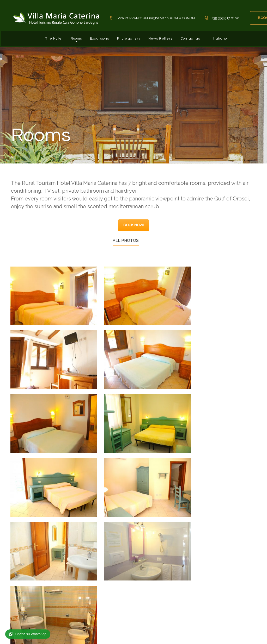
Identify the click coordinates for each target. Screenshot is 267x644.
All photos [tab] (126, 236)
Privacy (245, 634)
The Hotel (46, 36)
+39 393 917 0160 (39, 585)
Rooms (71, 36)
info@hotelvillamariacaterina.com (54, 595)
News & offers (162, 36)
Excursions (97, 36)
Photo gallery (128, 36)
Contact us (194, 36)
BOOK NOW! (133, 221)
